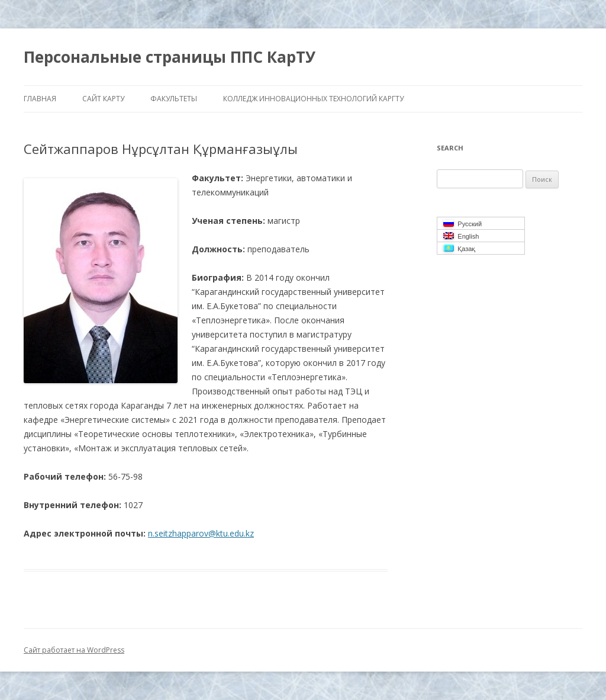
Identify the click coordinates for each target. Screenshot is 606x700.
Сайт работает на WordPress (74, 650)
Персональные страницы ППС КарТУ (170, 57)
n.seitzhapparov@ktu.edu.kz (201, 533)
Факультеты (174, 99)
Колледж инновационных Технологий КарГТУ (313, 99)
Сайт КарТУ (103, 99)
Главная (40, 99)
